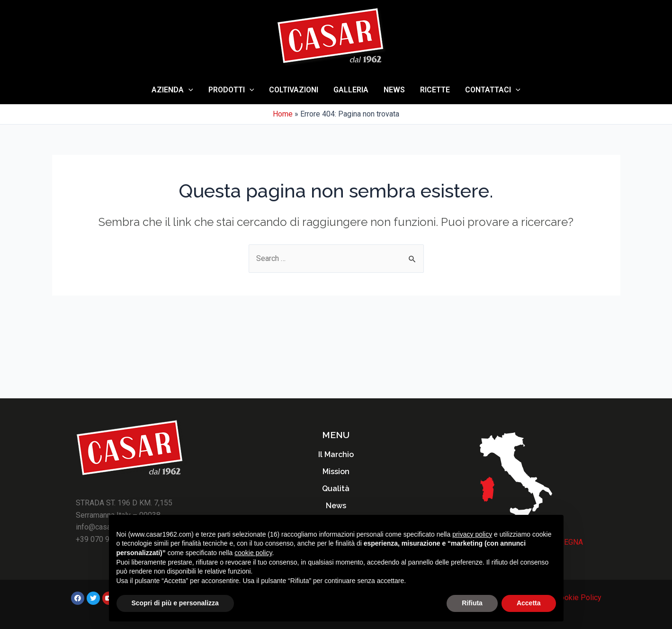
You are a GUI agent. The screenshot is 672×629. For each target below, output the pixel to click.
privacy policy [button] (472, 534)
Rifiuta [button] (472, 603)
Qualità (336, 489)
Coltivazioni (294, 90)
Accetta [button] (529, 603)
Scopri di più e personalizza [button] (175, 603)
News (394, 90)
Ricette (435, 90)
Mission (336, 472)
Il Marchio (336, 454)
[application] (188, 90)
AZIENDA (172, 90)
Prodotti (231, 90)
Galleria (351, 90)
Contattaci (493, 90)
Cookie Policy (578, 598)
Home (283, 114)
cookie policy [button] (253, 553)
